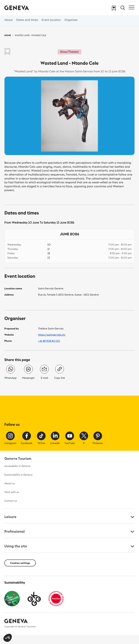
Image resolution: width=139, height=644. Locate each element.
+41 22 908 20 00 (49, 341)
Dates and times (27, 20)
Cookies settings (20, 563)
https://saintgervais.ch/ (52, 335)
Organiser (71, 20)
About (9, 20)
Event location (51, 20)
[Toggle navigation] (132, 7)
